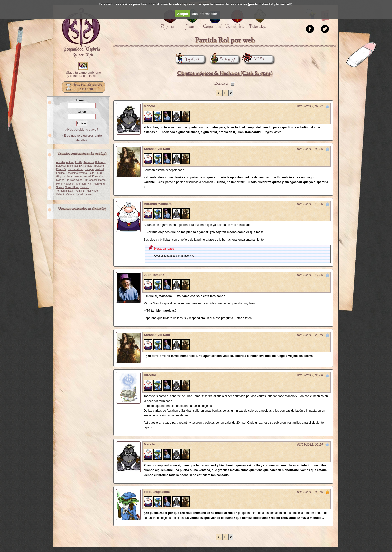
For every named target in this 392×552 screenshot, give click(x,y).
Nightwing (99, 184)
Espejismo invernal (77, 173)
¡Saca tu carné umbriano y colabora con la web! (83, 74)
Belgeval (61, 166)
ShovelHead (72, 187)
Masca (102, 180)
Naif (90, 184)
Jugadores (187, 59)
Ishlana (68, 176)
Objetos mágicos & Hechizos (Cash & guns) (225, 73)
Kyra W (60, 180)
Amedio (61, 162)
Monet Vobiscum (66, 184)
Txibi (88, 191)
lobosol (93, 180)
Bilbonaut (73, 166)
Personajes (223, 59)
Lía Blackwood (74, 180)
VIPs (254, 59)
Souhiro (85, 187)
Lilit (86, 180)
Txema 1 (79, 191)
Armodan (89, 162)
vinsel (89, 194)
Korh (102, 176)
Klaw (95, 176)
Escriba (60, 173)
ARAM (79, 162)
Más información (204, 14)
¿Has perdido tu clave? (82, 129)
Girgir (59, 176)
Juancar (78, 176)
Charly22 (61, 169)
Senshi (60, 187)
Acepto (182, 14)
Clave (82, 112)
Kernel (87, 176)
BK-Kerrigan (86, 166)
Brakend (99, 166)
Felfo (92, 173)
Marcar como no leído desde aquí (327, 106)
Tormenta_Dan (65, 191)
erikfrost (99, 169)
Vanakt (81, 194)
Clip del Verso (76, 169)
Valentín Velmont (66, 194)
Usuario (82, 100)
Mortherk (81, 184)
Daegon (89, 169)
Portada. (81, 33)
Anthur (70, 162)
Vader (96, 191)
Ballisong (100, 162)
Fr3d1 (99, 173)
